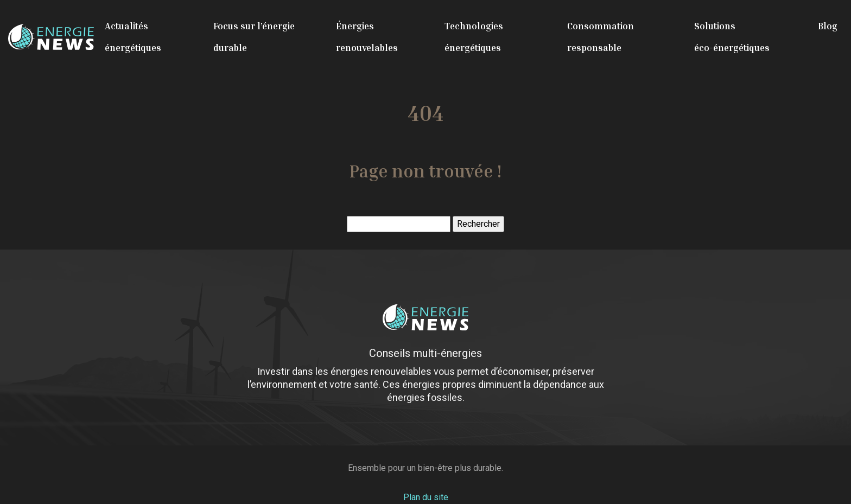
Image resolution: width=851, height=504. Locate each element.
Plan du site (426, 497)
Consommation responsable (601, 37)
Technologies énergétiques (474, 37)
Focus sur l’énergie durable (254, 37)
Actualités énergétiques (133, 37)
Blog (828, 26)
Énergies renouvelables (367, 37)
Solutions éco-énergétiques (732, 37)
